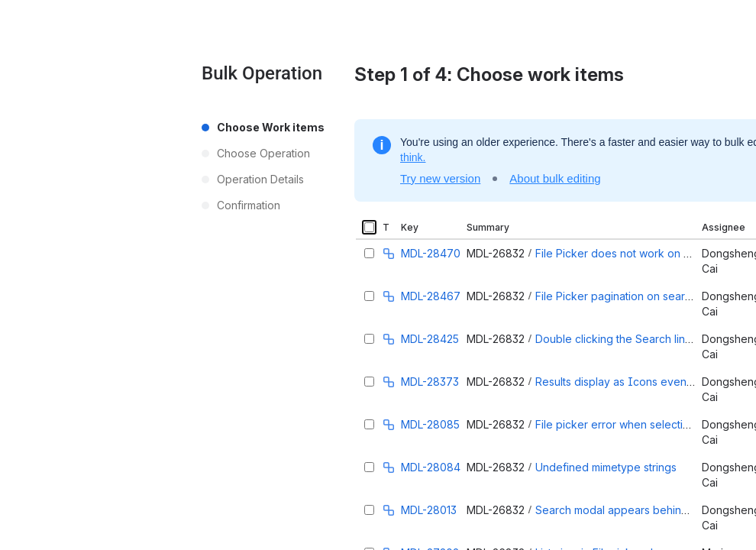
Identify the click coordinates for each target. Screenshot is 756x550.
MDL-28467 (431, 296)
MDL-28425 (430, 339)
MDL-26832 (496, 253)
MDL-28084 (431, 467)
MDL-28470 (431, 253)
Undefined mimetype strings (606, 467)
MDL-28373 (430, 382)
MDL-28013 (429, 510)
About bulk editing (555, 178)
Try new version (440, 178)
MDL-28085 (430, 424)
